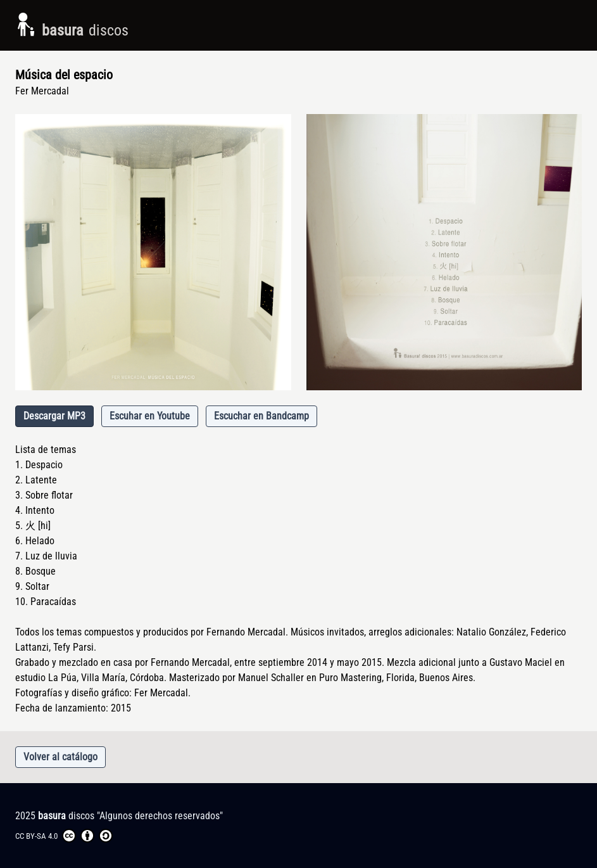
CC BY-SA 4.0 (64, 836)
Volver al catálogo (60, 757)
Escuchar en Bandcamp (261, 416)
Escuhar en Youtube (150, 416)
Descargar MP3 (54, 416)
